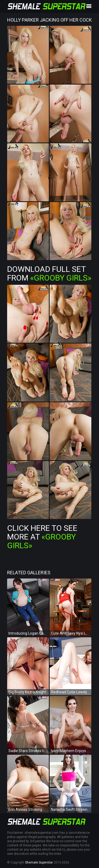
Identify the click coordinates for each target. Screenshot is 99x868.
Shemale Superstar (39, 862)
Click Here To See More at (42, 537)
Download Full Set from (49, 273)
